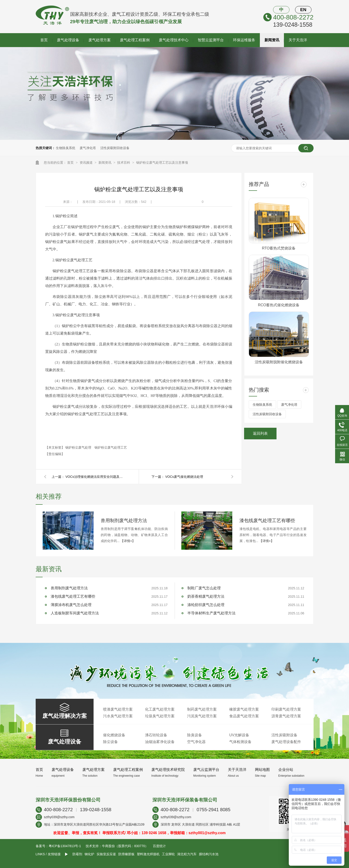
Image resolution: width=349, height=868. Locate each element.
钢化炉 (89, 854)
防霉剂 (77, 854)
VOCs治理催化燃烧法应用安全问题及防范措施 (96, 477)
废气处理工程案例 (135, 40)
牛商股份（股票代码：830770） (125, 846)
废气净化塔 (88, 148)
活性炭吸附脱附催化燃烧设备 (279, 362)
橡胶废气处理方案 (244, 709)
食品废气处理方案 (244, 716)
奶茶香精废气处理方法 (206, 596)
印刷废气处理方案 (286, 709)
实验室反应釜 (106, 854)
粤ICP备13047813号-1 (65, 846)
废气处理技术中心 (174, 40)
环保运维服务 (244, 40)
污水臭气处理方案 (118, 716)
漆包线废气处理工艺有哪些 (267, 520)
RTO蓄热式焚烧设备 (279, 248)
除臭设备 (195, 735)
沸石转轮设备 (156, 735)
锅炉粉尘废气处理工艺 (111, 447)
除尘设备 (110, 742)
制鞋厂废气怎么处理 (204, 588)
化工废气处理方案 (160, 709)
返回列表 (260, 433)
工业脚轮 (168, 854)
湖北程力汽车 (187, 854)
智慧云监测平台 (211, 40)
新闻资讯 (272, 40)
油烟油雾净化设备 (160, 742)
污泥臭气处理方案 (202, 716)
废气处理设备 (68, 40)
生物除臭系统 (66, 148)
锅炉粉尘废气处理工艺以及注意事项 (162, 163)
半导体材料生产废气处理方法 (211, 613)
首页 (44, 40)
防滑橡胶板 (126, 854)
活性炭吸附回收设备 (115, 148)
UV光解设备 (239, 735)
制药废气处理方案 (202, 709)
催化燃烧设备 (114, 735)
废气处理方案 (100, 40)
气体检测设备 (240, 742)
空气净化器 (196, 742)
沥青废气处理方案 (286, 716)
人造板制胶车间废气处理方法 (75, 613)
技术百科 (124, 163)
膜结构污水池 (209, 854)
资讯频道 (87, 163)
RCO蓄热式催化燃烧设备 (279, 305)
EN (303, 10)
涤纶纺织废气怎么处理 (206, 605)
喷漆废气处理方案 (118, 709)
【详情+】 (128, 541)
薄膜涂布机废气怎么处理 (71, 605)
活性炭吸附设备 (284, 735)
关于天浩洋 (298, 40)
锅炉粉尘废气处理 (79, 447)
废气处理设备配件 (286, 742)
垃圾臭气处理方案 (160, 716)
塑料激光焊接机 (148, 854)
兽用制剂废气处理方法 (124, 520)
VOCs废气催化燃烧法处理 (184, 477)
